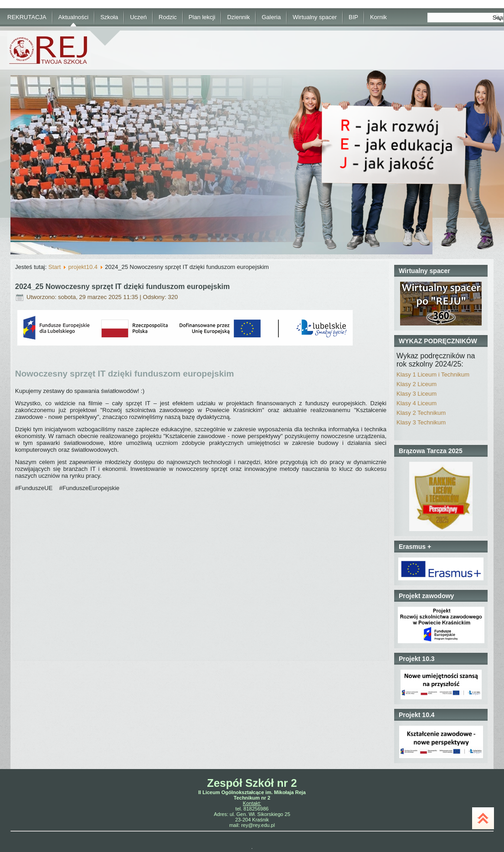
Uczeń (138, 17)
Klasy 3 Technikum (421, 422)
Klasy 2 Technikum (421, 413)
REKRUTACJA (27, 17)
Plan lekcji (202, 17)
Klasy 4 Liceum (417, 403)
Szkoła (109, 17)
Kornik (378, 17)
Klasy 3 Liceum (417, 394)
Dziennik (238, 17)
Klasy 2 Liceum (417, 384)
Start (54, 267)
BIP (353, 17)
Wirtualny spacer (315, 17)
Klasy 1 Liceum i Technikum (433, 374)
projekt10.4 (83, 267)
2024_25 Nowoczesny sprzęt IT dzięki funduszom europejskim (122, 287)
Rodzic (168, 17)
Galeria (271, 17)
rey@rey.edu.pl (258, 825)
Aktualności (73, 17)
